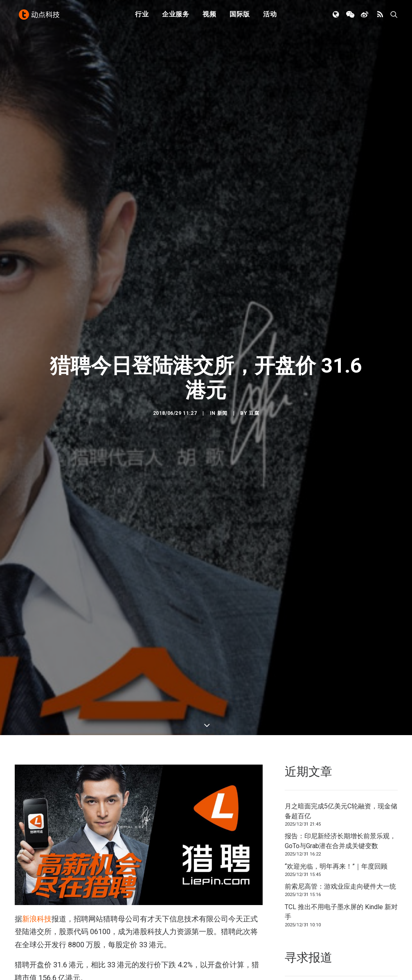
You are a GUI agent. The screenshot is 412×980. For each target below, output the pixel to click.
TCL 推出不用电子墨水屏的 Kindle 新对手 (341, 613)
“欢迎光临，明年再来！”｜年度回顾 (336, 567)
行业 (142, 17)
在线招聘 (27, 825)
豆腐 (254, 264)
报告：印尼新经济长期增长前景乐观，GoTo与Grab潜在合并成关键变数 (340, 542)
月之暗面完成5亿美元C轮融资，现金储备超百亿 (341, 512)
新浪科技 (37, 620)
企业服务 (176, 17)
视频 (209, 17)
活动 (270, 17)
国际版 (240, 17)
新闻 (222, 264)
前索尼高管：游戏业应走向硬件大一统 (340, 588)
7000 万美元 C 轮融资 (147, 712)
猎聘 (52, 825)
